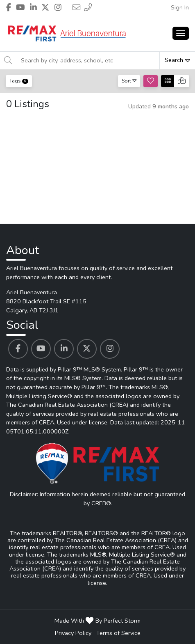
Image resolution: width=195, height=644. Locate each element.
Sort (129, 81)
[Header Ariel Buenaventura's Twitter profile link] (45, 7)
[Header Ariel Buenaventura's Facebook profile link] (9, 7)
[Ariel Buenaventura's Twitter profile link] (87, 349)
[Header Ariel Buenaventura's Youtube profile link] (20, 7)
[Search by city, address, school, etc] (88, 60)
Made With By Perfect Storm (97, 621)
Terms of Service (118, 633)
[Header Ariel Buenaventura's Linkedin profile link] (33, 7)
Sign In (180, 7)
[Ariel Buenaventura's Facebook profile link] (18, 349)
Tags (19, 81)
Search (177, 60)
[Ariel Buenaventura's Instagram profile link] (110, 349)
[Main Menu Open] (181, 33)
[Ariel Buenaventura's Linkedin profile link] (64, 349)
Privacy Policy (73, 633)
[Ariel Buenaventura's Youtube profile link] (41, 349)
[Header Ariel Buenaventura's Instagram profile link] (58, 7)
